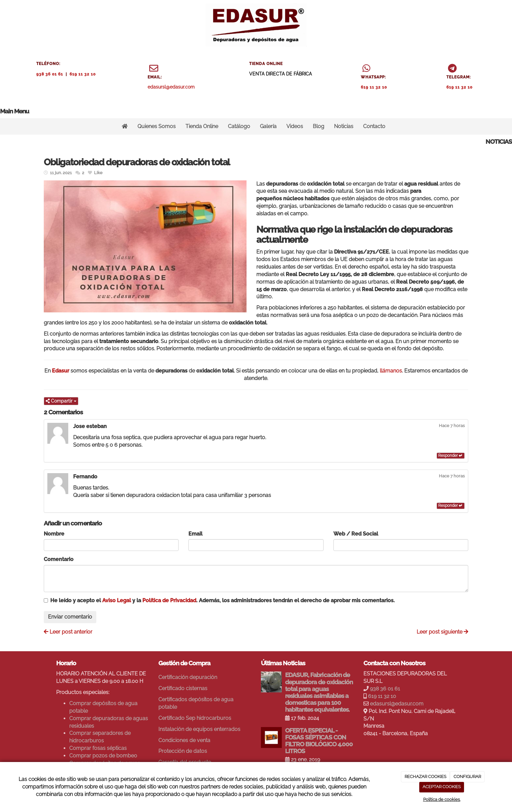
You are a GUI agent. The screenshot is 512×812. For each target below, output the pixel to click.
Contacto (374, 126)
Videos (295, 126)
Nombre (54, 534)
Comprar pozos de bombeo (103, 756)
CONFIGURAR (467, 777)
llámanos (391, 371)
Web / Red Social (356, 534)
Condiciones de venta (184, 740)
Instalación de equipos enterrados (199, 729)
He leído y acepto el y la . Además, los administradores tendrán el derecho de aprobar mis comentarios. (223, 600)
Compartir (61, 401)
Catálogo (239, 126)
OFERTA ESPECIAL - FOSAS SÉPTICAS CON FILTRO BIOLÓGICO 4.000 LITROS (319, 741)
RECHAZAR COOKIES (425, 777)
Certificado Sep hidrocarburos (195, 718)
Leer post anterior (68, 632)
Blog (319, 126)
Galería (268, 126)
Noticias (344, 126)
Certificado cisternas (183, 688)
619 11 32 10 (83, 74)
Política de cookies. (442, 799)
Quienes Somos (157, 126)
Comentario (59, 559)
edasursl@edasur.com (171, 87)
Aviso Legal (117, 600)
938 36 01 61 (50, 74)
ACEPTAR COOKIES (442, 787)
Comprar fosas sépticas (98, 748)
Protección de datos (183, 751)
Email (195, 534)
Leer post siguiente (442, 632)
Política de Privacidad (169, 600)
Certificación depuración (188, 677)
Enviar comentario (70, 617)
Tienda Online (202, 126)
